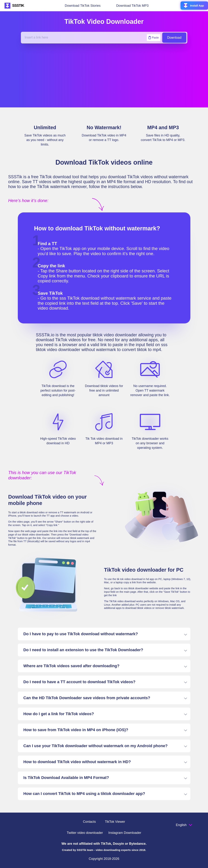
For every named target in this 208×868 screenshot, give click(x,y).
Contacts (89, 822)
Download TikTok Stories (83, 6)
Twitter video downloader (85, 833)
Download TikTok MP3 (132, 6)
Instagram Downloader (125, 833)
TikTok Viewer (115, 822)
